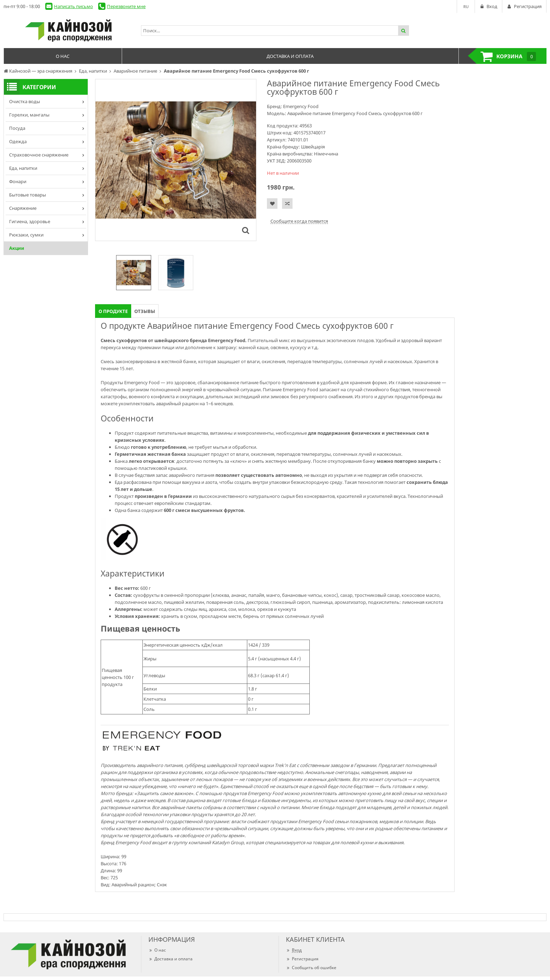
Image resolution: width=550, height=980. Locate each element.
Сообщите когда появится (299, 221)
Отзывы (145, 311)
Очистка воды (25, 101)
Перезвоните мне (126, 6)
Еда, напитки (23, 168)
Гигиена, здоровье (30, 221)
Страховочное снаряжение (39, 155)
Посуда (17, 128)
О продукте (113, 311)
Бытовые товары (28, 195)
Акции (17, 248)
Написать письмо (73, 6)
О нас (157, 950)
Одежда (18, 141)
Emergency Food (301, 106)
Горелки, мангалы (29, 115)
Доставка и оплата (170, 959)
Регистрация (302, 959)
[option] (134, 273)
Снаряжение (23, 208)
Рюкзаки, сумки (26, 235)
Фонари (18, 181)
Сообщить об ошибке (311, 968)
